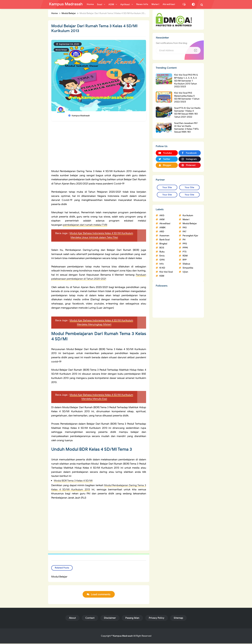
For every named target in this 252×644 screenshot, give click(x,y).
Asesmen (164, 236)
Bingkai (163, 244)
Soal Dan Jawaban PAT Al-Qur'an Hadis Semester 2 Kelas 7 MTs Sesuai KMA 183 (186, 128)
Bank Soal (164, 240)
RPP (185, 260)
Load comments (101, 595)
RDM (185, 256)
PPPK (185, 248)
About (72, 618)
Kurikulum (188, 215)
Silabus (186, 264)
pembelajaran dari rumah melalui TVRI (85, 225)
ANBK (162, 228)
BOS (162, 248)
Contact (90, 618)
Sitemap (178, 618)
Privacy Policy (157, 618)
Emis (162, 256)
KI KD (162, 268)
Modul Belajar (61, 50)
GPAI (162, 260)
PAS (185, 228)
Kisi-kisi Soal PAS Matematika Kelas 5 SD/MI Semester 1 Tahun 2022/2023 (187, 97)
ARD (162, 232)
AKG (162, 215)
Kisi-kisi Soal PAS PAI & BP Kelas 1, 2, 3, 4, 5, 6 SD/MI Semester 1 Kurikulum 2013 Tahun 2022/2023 (186, 81)
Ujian (185, 272)
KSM (162, 276)
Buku (162, 252)
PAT (184, 232)
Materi (186, 219)
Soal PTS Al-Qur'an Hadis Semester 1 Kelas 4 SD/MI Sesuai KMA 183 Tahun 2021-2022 (187, 112)
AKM (162, 219)
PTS (184, 252)
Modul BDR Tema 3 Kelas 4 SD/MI (73, 481)
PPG (185, 244)
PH (184, 240)
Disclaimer (110, 618)
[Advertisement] (99, 147)
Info (162, 264)
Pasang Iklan (132, 618)
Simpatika (188, 268)
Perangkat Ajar (190, 236)
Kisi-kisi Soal (166, 272)
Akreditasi (165, 223)
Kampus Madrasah (123, 636)
